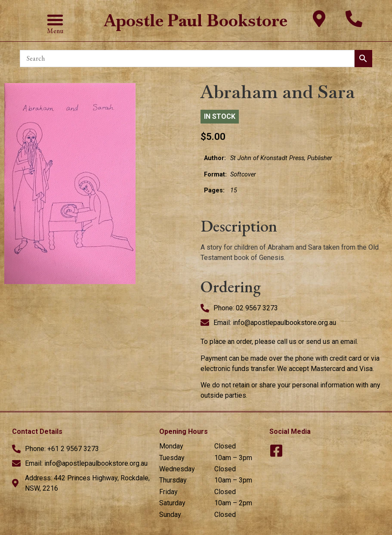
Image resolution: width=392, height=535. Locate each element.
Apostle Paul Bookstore (196, 20)
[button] (55, 20)
